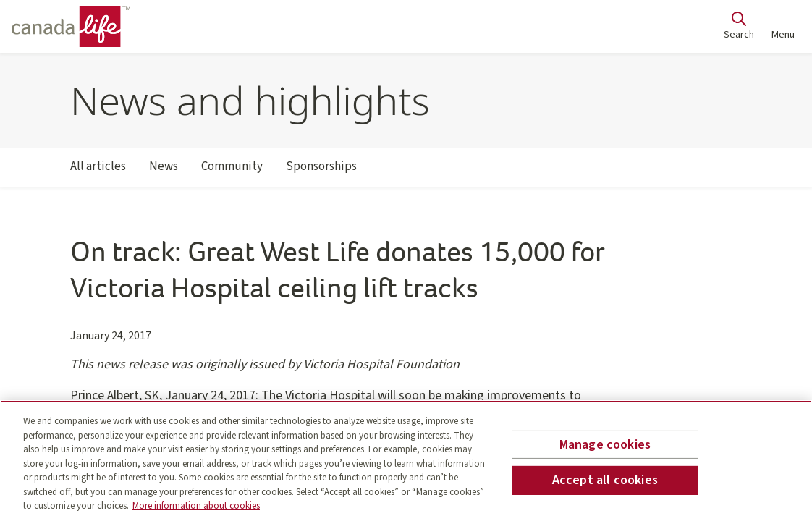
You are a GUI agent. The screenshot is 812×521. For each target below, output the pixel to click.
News (164, 172)
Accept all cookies (605, 480)
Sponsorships (321, 172)
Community (232, 172)
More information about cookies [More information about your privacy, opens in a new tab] (196, 506)
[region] (406, 461)
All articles (98, 172)
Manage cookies (605, 445)
